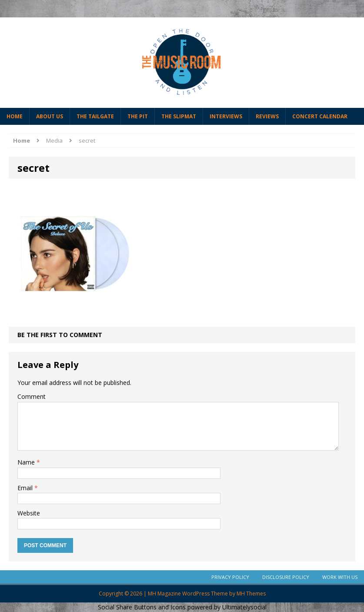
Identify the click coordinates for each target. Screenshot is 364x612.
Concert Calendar (320, 116)
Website (29, 513)
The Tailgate (95, 116)
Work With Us (340, 577)
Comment (32, 396)
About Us (50, 116)
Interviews (226, 116)
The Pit (138, 116)
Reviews (267, 116)
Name (27, 462)
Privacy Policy (230, 577)
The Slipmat (179, 116)
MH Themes (251, 594)
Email (26, 488)
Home (15, 116)
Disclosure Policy (286, 577)
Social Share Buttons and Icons (142, 607)
